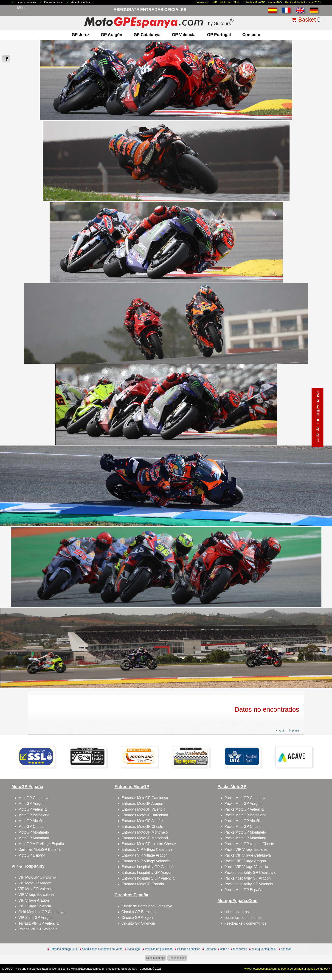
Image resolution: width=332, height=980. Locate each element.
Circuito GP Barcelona (140, 912)
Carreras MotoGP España (39, 850)
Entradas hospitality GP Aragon (147, 873)
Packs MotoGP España (243, 890)
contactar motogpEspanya (318, 417)
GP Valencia (184, 35)
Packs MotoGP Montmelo (245, 832)
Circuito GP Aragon (137, 918)
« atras (280, 731)
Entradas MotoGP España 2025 (262, 2)
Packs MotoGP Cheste (243, 827)
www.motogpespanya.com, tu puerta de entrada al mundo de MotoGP (287, 969)
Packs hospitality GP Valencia (249, 884)
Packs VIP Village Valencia (246, 867)
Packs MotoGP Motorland (245, 838)
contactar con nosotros (243, 918)
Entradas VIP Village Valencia (146, 861)
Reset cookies (177, 958)
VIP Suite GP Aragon (35, 918)
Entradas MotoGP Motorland (145, 838)
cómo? (225, 949)
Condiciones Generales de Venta (102, 949)
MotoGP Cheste (31, 827)
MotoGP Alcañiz (31, 821)
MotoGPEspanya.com (84, 969)
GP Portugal (219, 35)
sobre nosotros (236, 912)
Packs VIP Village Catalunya (248, 855)
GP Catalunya (147, 35)
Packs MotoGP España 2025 (303, 2)
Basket (307, 20)
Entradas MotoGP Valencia (143, 809)
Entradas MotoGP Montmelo (145, 832)
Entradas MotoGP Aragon (142, 804)
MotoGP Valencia (32, 809)
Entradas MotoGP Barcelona (145, 815)
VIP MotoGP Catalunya (37, 877)
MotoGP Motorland (34, 838)
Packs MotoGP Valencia (244, 809)
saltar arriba (318, 959)
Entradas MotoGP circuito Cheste (149, 844)
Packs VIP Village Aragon (245, 861)
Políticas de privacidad (159, 949)
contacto (251, 35)
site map (286, 949)
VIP (215, 2)
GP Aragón (111, 35)
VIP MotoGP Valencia (36, 889)
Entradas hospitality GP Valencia (148, 878)
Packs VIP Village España (245, 850)
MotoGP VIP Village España (41, 844)
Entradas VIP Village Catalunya (147, 850)
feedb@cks (240, 949)
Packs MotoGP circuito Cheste (249, 844)
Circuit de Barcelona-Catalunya (147, 906)
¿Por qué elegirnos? (264, 949)
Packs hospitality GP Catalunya (250, 873)
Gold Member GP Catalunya (41, 912)
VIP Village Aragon (34, 900)
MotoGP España (32, 855)
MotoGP (225, 2)
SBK (237, 2)
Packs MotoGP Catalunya (245, 798)
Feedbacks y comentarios (245, 923)
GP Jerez (81, 35)
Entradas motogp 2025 (64, 949)
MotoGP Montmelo (34, 832)
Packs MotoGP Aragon (243, 804)
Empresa (210, 949)
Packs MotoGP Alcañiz (243, 821)
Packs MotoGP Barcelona (245, 815)
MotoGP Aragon (31, 804)
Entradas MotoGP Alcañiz (142, 821)
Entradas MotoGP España (143, 884)
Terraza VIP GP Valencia (38, 923)
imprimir (294, 731)
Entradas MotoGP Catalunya (145, 798)
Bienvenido (202, 2)
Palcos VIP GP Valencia (38, 929)
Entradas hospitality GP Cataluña (148, 867)
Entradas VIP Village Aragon (145, 855)
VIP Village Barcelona (36, 895)
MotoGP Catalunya (34, 798)
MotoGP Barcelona (34, 815)
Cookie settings (155, 958)
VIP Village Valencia (35, 906)
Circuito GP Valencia (138, 923)
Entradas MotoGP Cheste (142, 827)
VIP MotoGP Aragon (35, 883)
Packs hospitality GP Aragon (248, 878)
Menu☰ (22, 10)
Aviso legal (134, 949)
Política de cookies (189, 949)
